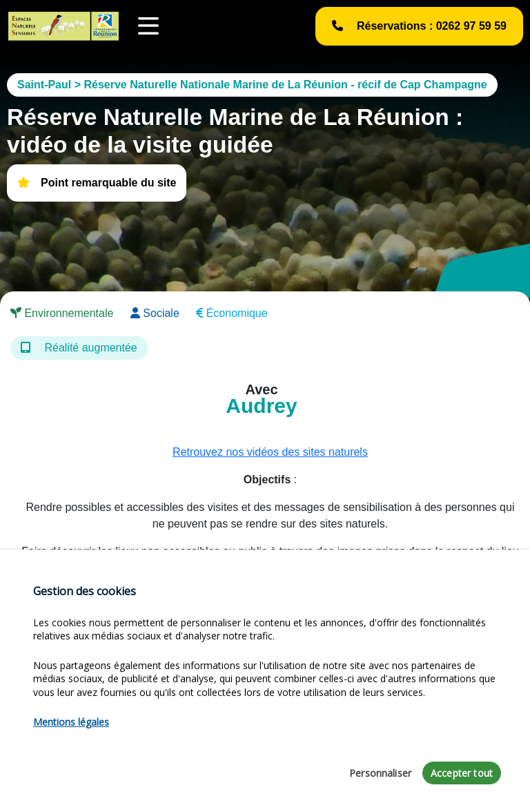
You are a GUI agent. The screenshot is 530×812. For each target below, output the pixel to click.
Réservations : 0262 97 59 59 (419, 26)
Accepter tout (462, 773)
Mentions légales (71, 722)
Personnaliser (380, 773)
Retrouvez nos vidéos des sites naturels (270, 452)
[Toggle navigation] (148, 26)
